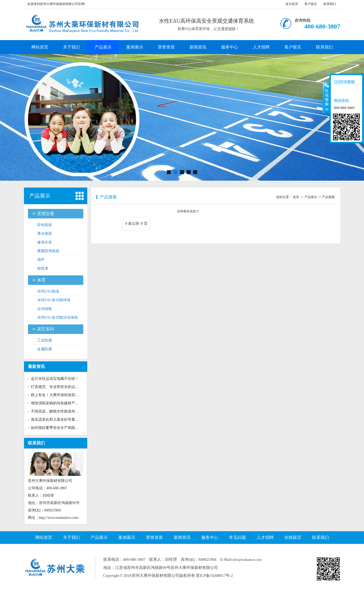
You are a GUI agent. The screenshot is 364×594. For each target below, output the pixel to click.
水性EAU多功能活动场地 (58, 317)
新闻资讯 (198, 47)
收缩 (326, 97)
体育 (41, 280)
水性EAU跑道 (48, 291)
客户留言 (311, 4)
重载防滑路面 (48, 251)
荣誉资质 (166, 47)
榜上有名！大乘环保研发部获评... (58, 395)
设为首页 (292, 4)
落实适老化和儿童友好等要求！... (58, 420)
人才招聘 (261, 47)
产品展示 (103, 47)
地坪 (41, 260)
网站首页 (40, 47)
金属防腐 (45, 349)
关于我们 (71, 47)
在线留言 (293, 537)
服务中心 (230, 47)
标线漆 (43, 268)
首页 (296, 197)
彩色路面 (45, 225)
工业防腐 (45, 340)
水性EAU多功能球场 (54, 300)
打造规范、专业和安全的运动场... (58, 387)
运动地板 (45, 309)
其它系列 (46, 329)
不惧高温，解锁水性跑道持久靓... (58, 411)
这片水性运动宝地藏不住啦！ (55, 379)
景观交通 (46, 214)
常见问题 (237, 537)
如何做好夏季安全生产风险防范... (58, 428)
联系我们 (330, 4)
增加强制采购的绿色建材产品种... (58, 403)
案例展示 (135, 47)
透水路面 (45, 234)
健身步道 (45, 242)
